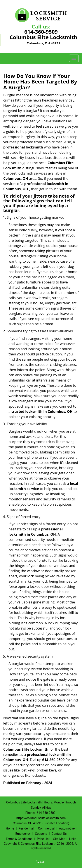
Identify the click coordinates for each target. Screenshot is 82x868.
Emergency (23, 834)
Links (73, 839)
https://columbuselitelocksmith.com (41, 818)
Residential (26, 828)
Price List (43, 839)
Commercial (46, 828)
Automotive (67, 828)
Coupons (41, 834)
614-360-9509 (41, 32)
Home (10, 828)
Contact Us (59, 834)
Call (41, 861)
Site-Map (59, 839)
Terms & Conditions (19, 839)
